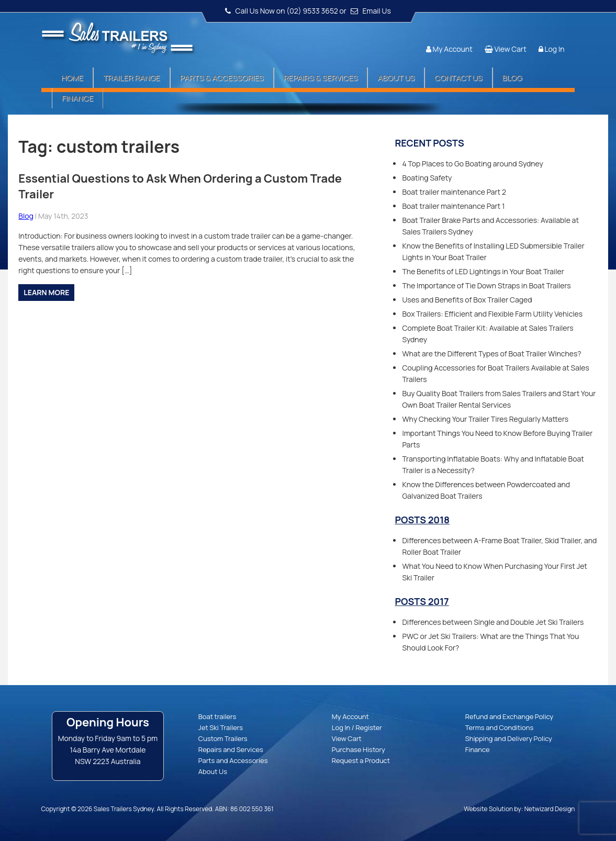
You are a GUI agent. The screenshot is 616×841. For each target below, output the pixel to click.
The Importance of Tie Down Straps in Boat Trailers (486, 285)
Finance (77, 98)
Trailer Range (131, 78)
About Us (396, 78)
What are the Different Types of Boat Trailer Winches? (491, 354)
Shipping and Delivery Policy (509, 738)
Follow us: (545, 29)
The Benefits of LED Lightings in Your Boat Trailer (483, 271)
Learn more (46, 292)
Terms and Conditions (500, 727)
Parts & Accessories (222, 78)
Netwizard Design (550, 809)
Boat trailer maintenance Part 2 (454, 192)
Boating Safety (427, 178)
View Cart (510, 49)
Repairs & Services (321, 78)
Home (72, 78)
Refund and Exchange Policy (509, 716)
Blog (512, 78)
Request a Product (361, 760)
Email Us (377, 11)
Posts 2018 (422, 520)
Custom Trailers (223, 738)
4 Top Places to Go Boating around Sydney (473, 164)
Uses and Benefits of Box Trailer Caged (467, 300)
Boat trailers (217, 716)
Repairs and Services (231, 749)
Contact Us (458, 78)
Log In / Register (357, 727)
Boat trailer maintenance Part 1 (453, 206)
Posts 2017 (422, 601)
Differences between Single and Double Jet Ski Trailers (493, 622)
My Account (452, 49)
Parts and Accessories (233, 760)
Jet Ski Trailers (221, 727)
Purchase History (359, 749)
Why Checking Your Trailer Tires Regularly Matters (485, 419)
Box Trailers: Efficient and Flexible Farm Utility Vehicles (492, 314)
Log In (554, 49)
